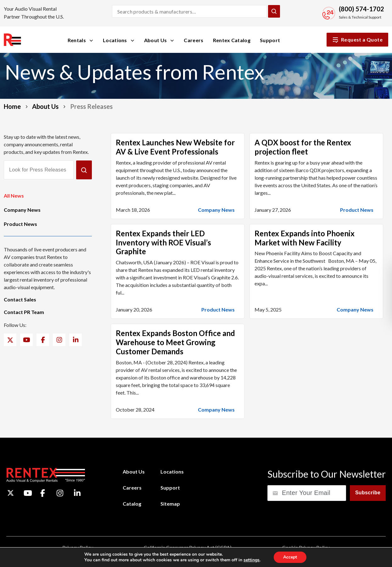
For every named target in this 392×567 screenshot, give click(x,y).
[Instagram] (59, 340)
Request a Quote (357, 40)
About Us (45, 106)
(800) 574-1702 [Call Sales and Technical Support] (361, 9)
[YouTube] (27, 340)
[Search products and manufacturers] (189, 11)
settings (252, 560)
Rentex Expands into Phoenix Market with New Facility (305, 238)
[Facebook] (43, 340)
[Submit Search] (274, 11)
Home (12, 106)
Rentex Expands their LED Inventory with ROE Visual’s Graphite (163, 242)
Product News (20, 224)
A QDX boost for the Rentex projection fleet (303, 147)
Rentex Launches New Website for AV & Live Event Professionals (175, 147)
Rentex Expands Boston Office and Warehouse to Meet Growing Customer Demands (175, 342)
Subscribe (368, 493)
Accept (290, 557)
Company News (22, 210)
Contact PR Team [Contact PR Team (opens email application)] (24, 312)
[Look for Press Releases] (39, 170)
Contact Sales (20, 299)
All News (14, 196)
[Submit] (84, 170)
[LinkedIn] (76, 340)
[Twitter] (10, 340)
